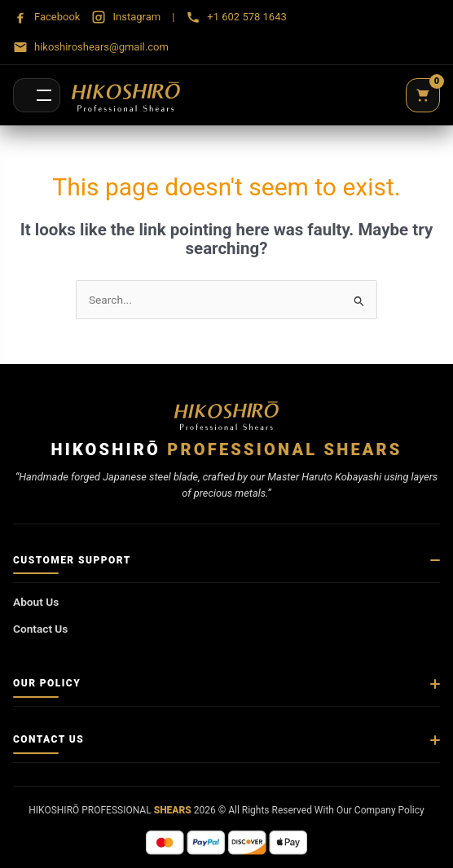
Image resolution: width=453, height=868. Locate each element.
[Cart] (423, 95)
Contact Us (40, 629)
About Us (36, 602)
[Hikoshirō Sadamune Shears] (126, 95)
